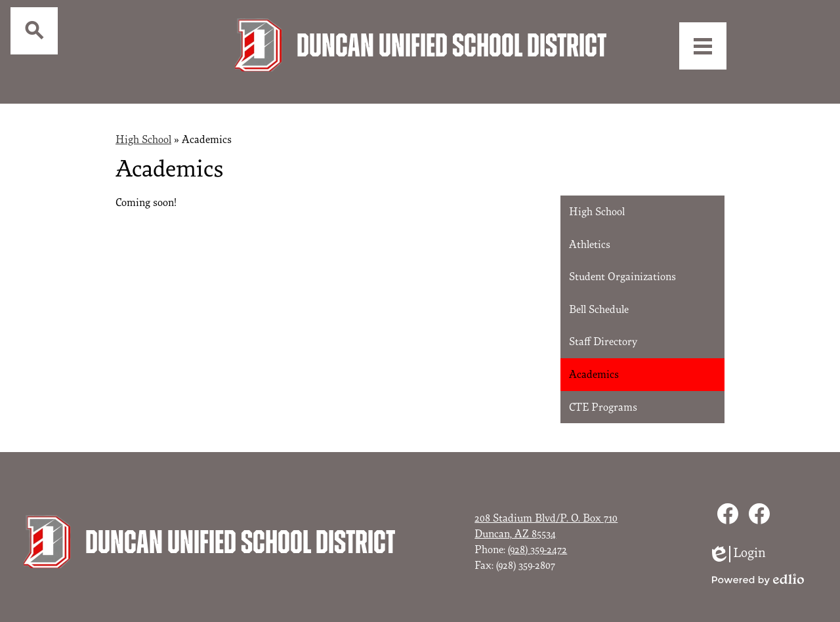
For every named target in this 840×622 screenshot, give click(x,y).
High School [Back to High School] (143, 130)
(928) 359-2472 (537, 540)
